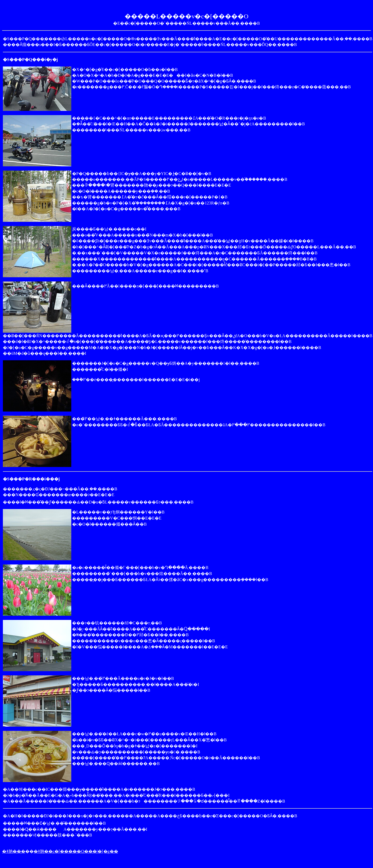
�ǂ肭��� (14, 851)
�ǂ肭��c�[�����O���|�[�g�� (76, 851)
